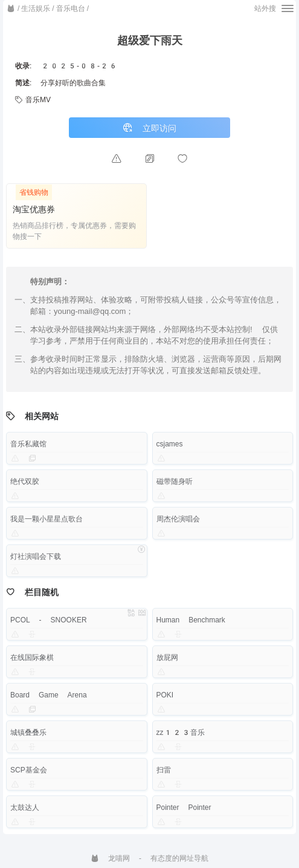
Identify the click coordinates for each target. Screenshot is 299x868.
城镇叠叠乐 (28, 733)
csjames (170, 444)
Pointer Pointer (184, 808)
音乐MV (33, 100)
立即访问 (149, 128)
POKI (165, 695)
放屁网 (167, 658)
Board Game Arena (49, 695)
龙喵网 (110, 858)
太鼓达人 (25, 808)
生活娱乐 (36, 8)
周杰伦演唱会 (178, 519)
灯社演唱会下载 (36, 556)
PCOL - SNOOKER (49, 620)
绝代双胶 (25, 481)
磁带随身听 (175, 481)
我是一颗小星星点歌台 (47, 519)
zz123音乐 (181, 733)
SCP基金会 (29, 770)
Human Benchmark (191, 620)
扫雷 (164, 770)
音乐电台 (71, 8)
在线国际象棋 (32, 658)
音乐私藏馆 (28, 444)
